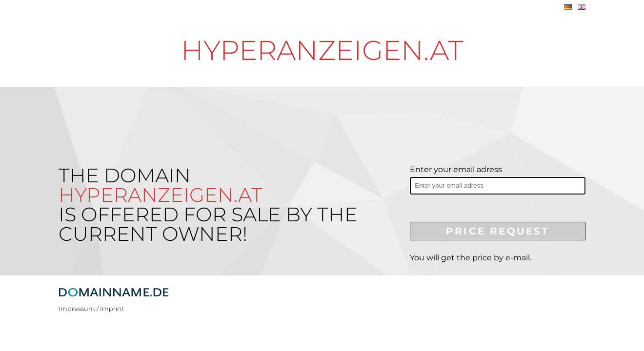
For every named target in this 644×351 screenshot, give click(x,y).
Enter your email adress (456, 169)
